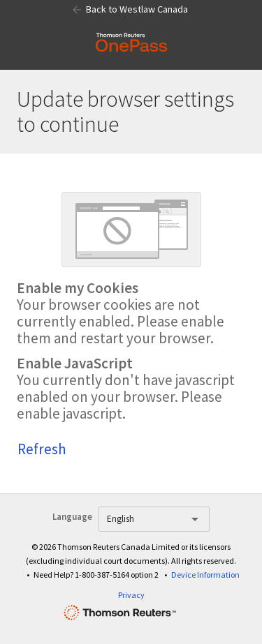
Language (72, 517)
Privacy (131, 595)
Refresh (42, 449)
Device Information (205, 575)
